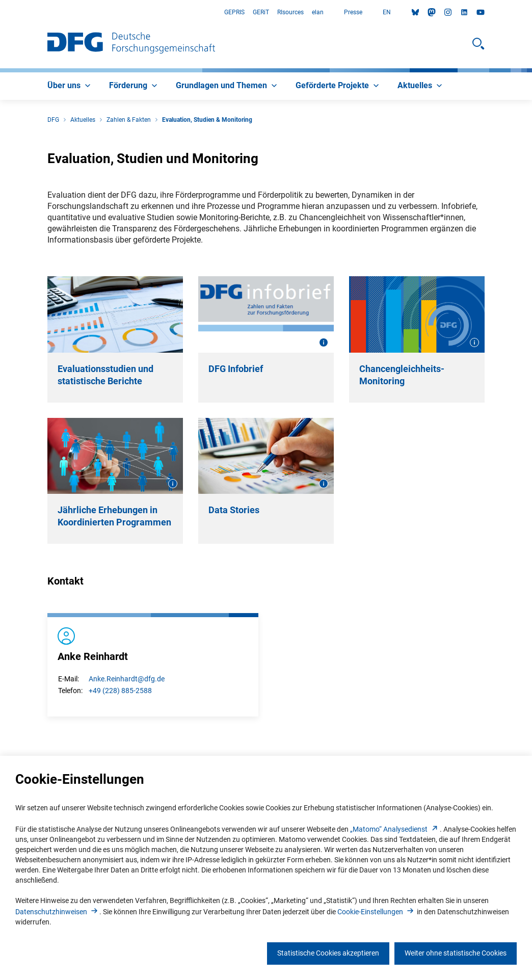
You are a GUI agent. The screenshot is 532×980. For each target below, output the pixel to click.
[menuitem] (70, 86)
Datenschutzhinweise (57, 912)
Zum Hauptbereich (0, 12)
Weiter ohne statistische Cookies (456, 953)
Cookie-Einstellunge (376, 912)
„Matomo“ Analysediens (395, 829)
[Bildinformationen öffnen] (324, 342)
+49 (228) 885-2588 (120, 691)
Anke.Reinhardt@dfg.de (127, 679)
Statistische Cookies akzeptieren (328, 953)
